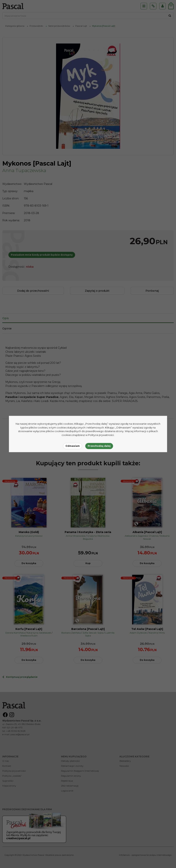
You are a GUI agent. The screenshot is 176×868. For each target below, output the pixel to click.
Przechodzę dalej (99, 446)
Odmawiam (73, 446)
